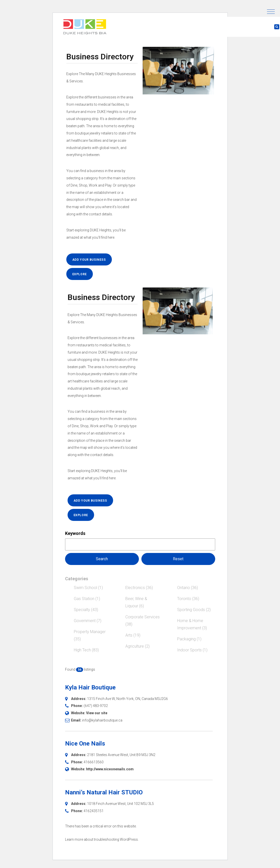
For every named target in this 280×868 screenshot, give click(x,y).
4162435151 (94, 811)
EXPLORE (80, 274)
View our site (97, 713)
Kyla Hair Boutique (90, 687)
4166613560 (94, 762)
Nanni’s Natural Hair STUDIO (104, 792)
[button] (271, 12)
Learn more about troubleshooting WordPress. (102, 839)
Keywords (75, 533)
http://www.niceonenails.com (110, 769)
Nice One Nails (85, 744)
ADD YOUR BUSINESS (89, 260)
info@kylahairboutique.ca (102, 720)
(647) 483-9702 (96, 706)
